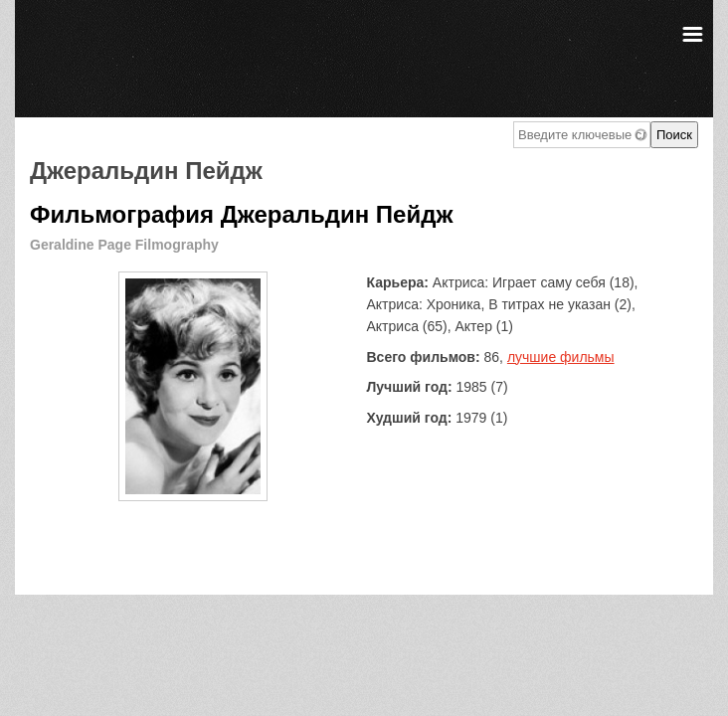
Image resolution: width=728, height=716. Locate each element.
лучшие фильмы (561, 357)
